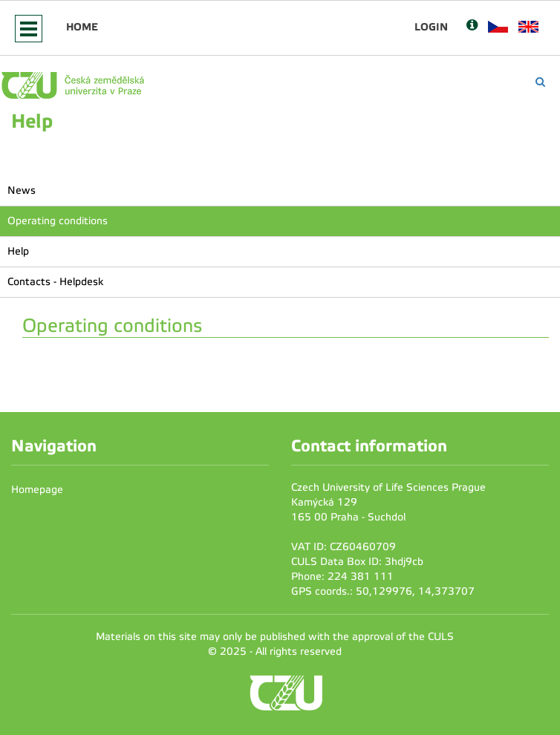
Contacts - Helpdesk (55, 282)
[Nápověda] (472, 26)
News (22, 190)
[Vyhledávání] (540, 82)
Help (18, 251)
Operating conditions (58, 221)
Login (431, 27)
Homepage (37, 490)
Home (82, 27)
